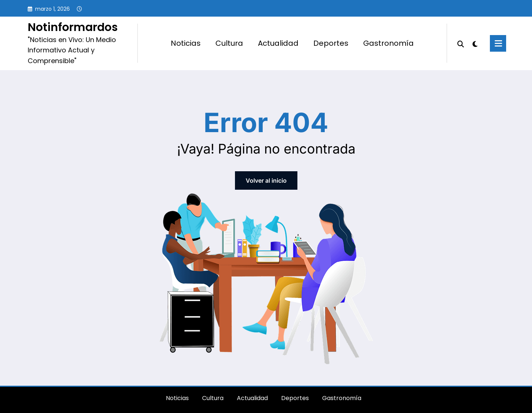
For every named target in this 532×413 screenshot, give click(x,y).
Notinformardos (73, 27)
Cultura (229, 43)
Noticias (186, 43)
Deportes (331, 43)
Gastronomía (388, 43)
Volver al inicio (266, 180)
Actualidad (278, 43)
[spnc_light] (475, 43)
